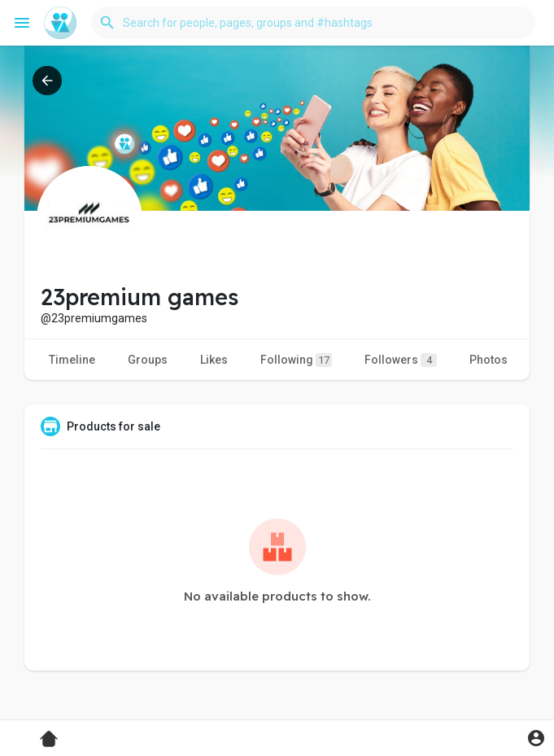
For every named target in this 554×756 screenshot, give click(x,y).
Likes (214, 360)
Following (296, 360)
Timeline (72, 360)
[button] (313, 23)
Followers (401, 360)
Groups (148, 360)
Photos (489, 360)
